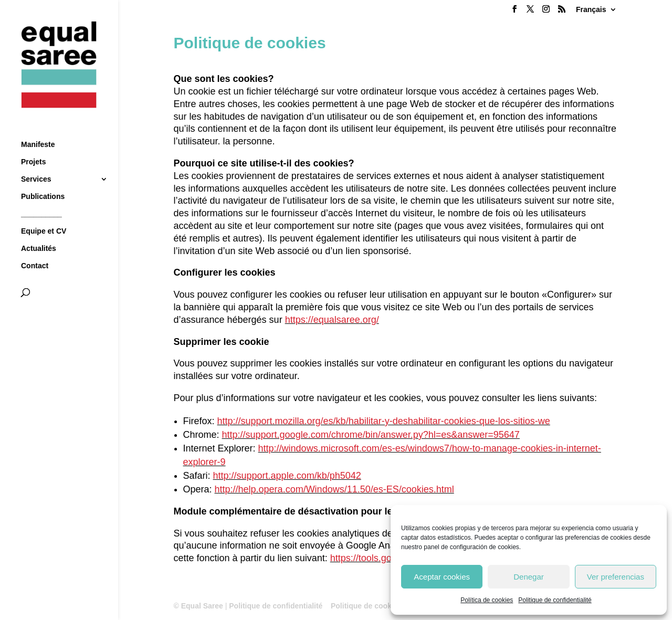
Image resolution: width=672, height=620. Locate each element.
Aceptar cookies (442, 577)
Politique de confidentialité (555, 600)
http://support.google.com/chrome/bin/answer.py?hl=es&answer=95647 (371, 435)
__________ (41, 195)
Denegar (529, 577)
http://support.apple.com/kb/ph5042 (287, 476)
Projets (33, 143)
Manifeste (38, 126)
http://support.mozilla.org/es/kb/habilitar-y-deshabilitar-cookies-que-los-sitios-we (384, 421)
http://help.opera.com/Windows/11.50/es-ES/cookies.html (334, 489)
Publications (43, 178)
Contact (35, 247)
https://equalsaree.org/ (332, 320)
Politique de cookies (366, 606)
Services (36, 160)
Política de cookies (487, 600)
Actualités (39, 230)
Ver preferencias (616, 577)
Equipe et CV (44, 212)
